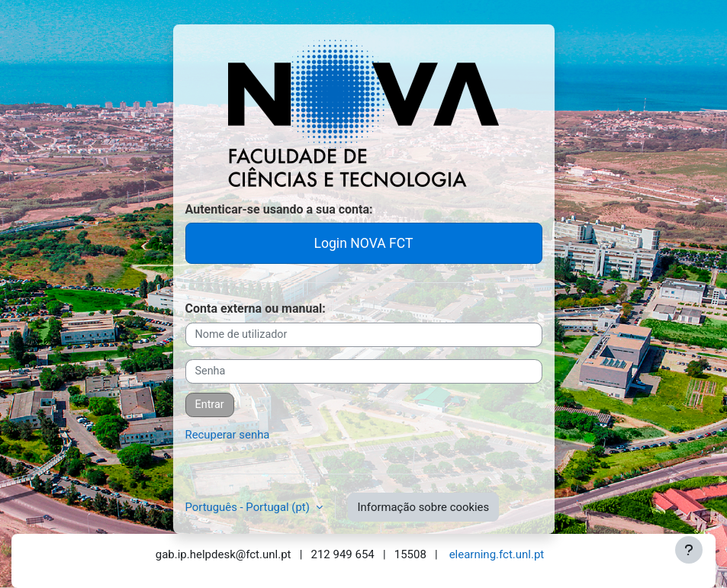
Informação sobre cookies (424, 507)
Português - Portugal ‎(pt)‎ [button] (249, 507)
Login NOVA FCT (363, 243)
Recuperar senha (228, 435)
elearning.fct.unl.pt (497, 554)
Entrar (210, 405)
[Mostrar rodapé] (689, 550)
